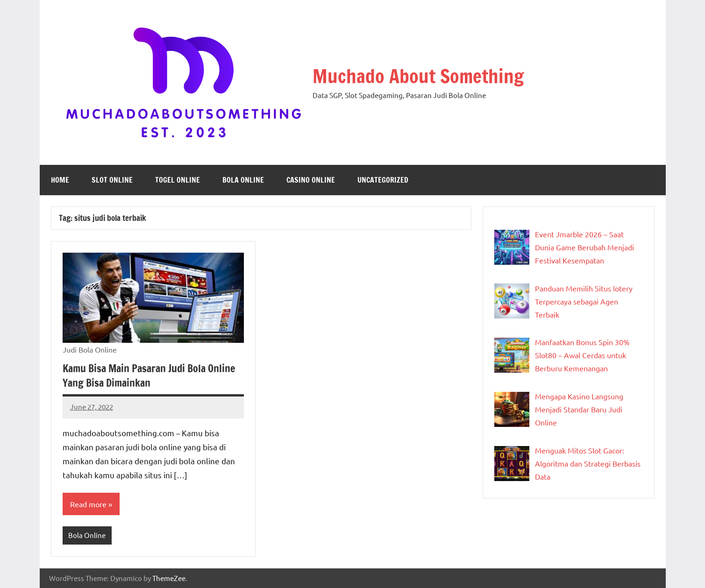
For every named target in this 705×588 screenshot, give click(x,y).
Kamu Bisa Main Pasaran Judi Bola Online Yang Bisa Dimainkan (149, 375)
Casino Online (311, 180)
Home (60, 180)
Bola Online (243, 180)
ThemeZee (169, 578)
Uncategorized (383, 180)
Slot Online (112, 180)
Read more (88, 504)
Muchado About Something (418, 76)
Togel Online (178, 180)
